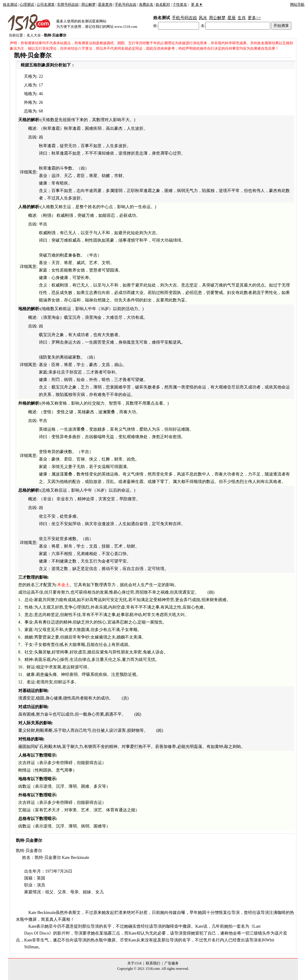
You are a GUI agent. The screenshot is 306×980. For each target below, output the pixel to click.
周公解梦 (88, 4)
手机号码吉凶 (126, 4)
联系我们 (153, 963)
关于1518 (134, 963)
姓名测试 (10, 4)
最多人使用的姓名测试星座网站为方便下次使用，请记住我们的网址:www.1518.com (97, 24)
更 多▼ (197, 4)
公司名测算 (46, 4)
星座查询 (105, 4)
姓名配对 (163, 4)
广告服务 (172, 963)
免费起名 (146, 4)
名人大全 (34, 35)
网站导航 (297, 4)
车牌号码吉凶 (68, 4)
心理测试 (27, 4)
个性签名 (180, 4)
